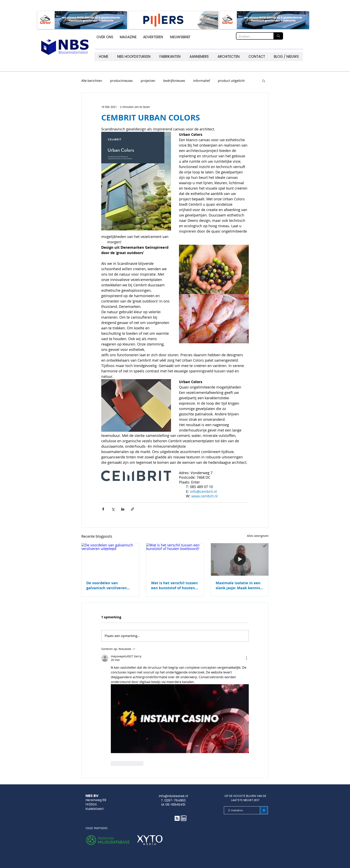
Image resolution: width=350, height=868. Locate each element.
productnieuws (121, 81)
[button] (264, 81)
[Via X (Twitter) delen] (113, 509)
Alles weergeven (258, 536)
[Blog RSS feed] (177, 819)
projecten (148, 81)
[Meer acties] (246, 658)
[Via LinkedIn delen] (123, 509)
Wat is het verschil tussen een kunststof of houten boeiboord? (174, 585)
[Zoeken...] (252, 36)
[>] (264, 810)
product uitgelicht (231, 81)
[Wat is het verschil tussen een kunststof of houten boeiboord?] (175, 559)
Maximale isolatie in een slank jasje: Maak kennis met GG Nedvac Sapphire (238, 585)
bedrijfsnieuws (174, 81)
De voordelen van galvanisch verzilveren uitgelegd (107, 585)
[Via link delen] (132, 509)
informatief (202, 81)
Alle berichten (92, 81)
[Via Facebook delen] (103, 509)
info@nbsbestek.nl (173, 796)
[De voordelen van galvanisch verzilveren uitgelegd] (110, 559)
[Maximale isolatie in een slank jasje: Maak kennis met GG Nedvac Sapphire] (240, 559)
